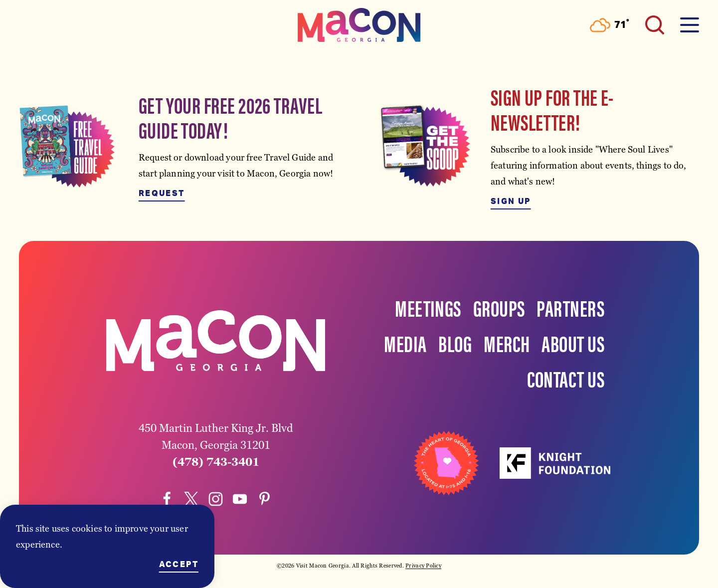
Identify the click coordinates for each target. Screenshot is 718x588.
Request (162, 194)
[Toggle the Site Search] (655, 25)
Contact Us (566, 378)
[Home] (359, 25)
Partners (570, 307)
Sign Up (511, 201)
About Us (573, 343)
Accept (179, 565)
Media (405, 343)
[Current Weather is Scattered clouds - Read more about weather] (610, 25)
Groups (499, 307)
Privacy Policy (423, 566)
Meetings (428, 307)
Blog (455, 343)
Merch (507, 343)
